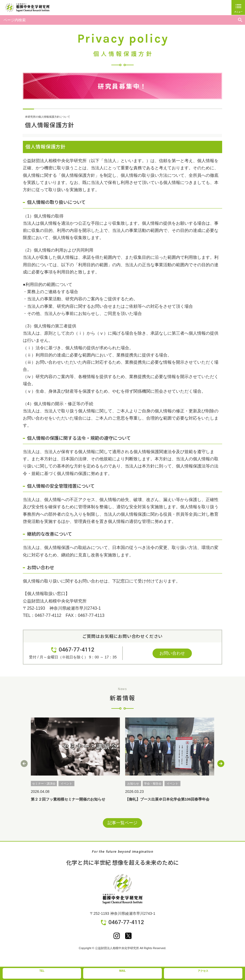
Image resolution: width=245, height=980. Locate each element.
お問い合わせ (172, 653)
